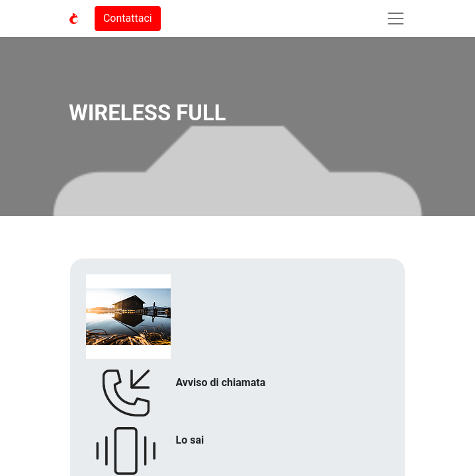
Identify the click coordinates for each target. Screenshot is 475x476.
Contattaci (128, 18)
